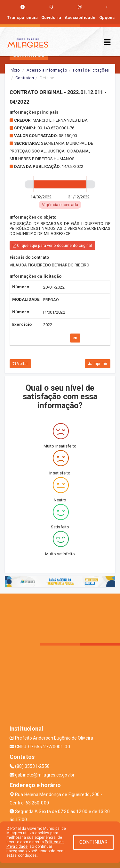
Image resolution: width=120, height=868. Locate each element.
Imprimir (98, 364)
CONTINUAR (93, 842)
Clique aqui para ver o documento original (52, 246)
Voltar (20, 364)
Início (15, 70)
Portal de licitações (91, 70)
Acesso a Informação (47, 70)
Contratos (25, 78)
